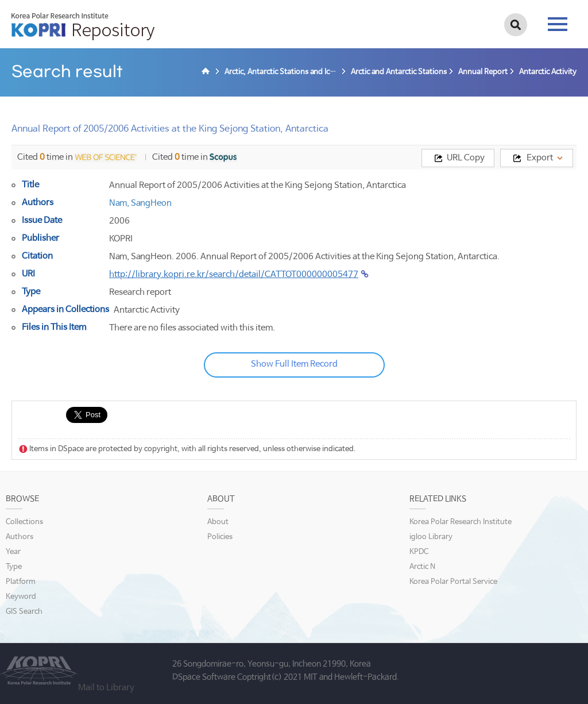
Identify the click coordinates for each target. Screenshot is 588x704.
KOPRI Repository (83, 26)
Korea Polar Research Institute (461, 522)
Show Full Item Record (294, 364)
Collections (24, 522)
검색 (516, 25)
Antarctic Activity (147, 310)
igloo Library (431, 537)
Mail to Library (106, 688)
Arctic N (422, 567)
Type (14, 567)
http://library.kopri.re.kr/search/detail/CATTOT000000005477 (234, 274)
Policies (220, 537)
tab (558, 24)
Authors (20, 537)
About (218, 522)
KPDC (419, 552)
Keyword (21, 597)
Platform (21, 582)
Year (13, 552)
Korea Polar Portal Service (453, 582)
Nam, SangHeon (140, 203)
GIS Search (24, 612)
